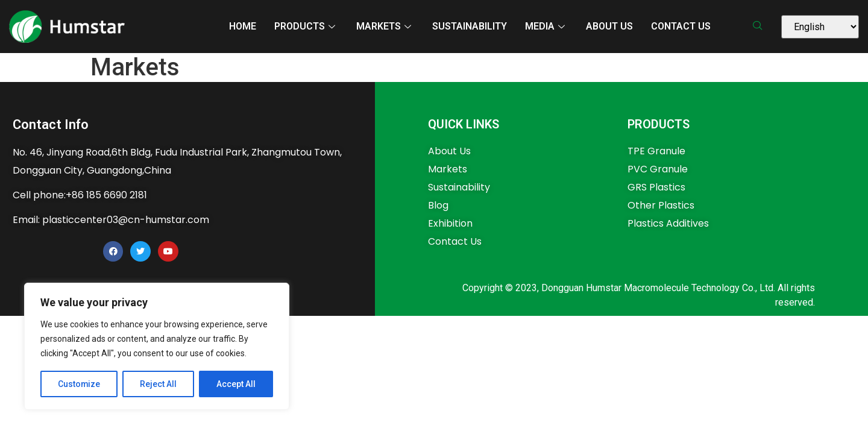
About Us (609, 26)
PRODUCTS (306, 26)
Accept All (236, 384)
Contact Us (681, 26)
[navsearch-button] (762, 27)
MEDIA (546, 26)
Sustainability (470, 26)
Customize (79, 384)
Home (243, 26)
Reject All (159, 384)
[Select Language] (820, 27)
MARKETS (385, 26)
